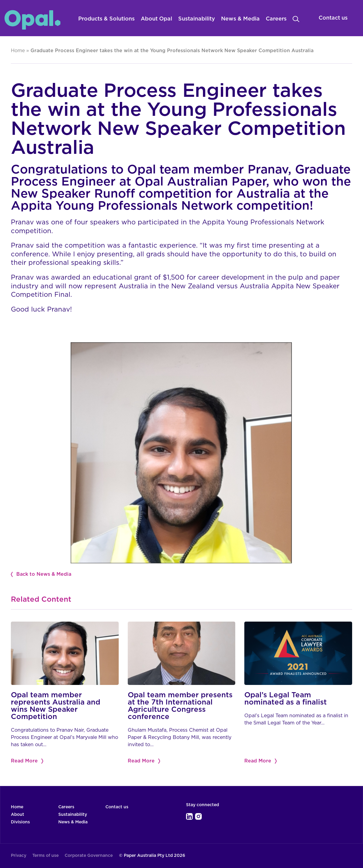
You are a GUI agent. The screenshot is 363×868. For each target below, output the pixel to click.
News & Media (240, 19)
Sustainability (197, 19)
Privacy (19, 856)
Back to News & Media (44, 574)
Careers (276, 19)
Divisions (20, 822)
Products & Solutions (106, 19)
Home (18, 51)
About (18, 815)
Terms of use (45, 856)
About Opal (156, 19)
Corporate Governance (89, 856)
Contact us (117, 807)
